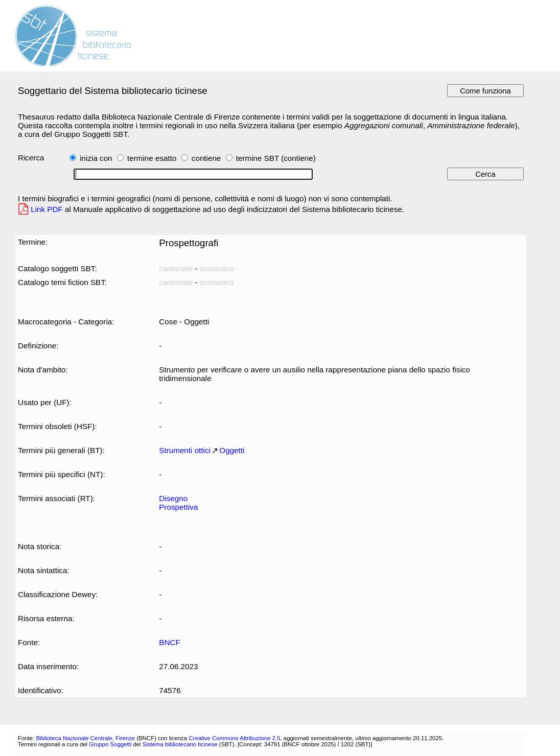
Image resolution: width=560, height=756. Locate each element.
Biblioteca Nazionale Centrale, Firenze (85, 738)
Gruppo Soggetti (110, 744)
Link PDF (47, 209)
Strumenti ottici (185, 450)
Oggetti (232, 450)
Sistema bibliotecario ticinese (180, 744)
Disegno (173, 498)
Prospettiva (178, 507)
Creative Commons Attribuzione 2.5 (234, 738)
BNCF (169, 642)
